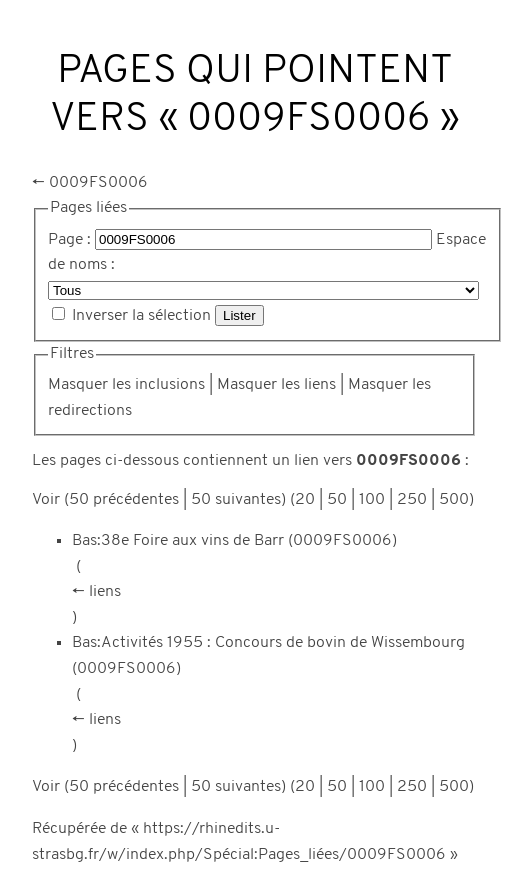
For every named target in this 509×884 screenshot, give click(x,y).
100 (372, 500)
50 (337, 500)
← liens (96, 592)
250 (412, 500)
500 (454, 500)
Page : (69, 240)
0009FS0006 (98, 183)
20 (305, 500)
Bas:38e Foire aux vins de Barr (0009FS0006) (234, 541)
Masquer (78, 385)
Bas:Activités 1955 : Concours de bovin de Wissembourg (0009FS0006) (268, 656)
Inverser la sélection (141, 316)
